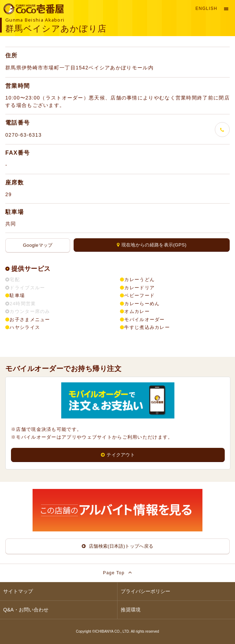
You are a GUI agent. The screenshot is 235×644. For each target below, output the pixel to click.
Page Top (117, 572)
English (206, 8)
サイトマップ (18, 591)
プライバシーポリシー (145, 591)
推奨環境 (131, 610)
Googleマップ (38, 245)
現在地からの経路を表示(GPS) (152, 245)
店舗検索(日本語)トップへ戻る (118, 546)
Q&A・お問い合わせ (26, 610)
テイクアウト (118, 455)
